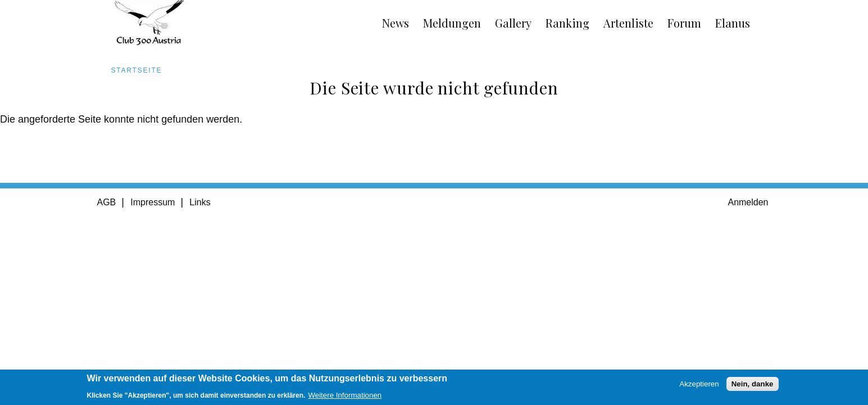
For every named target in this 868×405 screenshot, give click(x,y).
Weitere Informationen (345, 397)
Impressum (153, 202)
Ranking (567, 23)
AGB (107, 202)
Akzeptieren (699, 386)
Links (200, 202)
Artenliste (628, 23)
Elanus (733, 23)
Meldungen (452, 23)
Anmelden (748, 202)
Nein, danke (753, 386)
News (396, 23)
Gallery (513, 23)
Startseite (137, 70)
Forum (684, 23)
